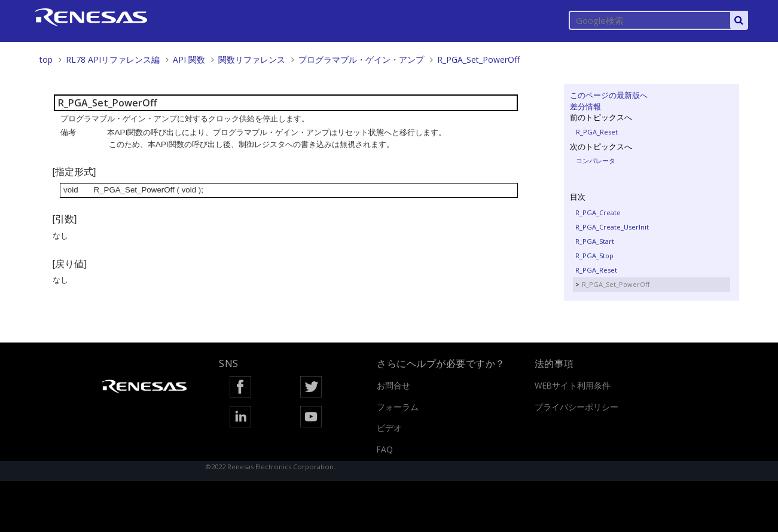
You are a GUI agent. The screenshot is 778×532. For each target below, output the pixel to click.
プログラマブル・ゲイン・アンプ (361, 59)
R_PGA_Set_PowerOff (478, 59)
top (46, 59)
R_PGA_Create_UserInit (612, 227)
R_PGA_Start (595, 241)
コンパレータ (596, 160)
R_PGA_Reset (597, 132)
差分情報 (585, 106)
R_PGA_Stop (594, 256)
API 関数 (189, 59)
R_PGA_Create (598, 213)
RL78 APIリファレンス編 (113, 59)
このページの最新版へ (609, 95)
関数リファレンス (252, 59)
